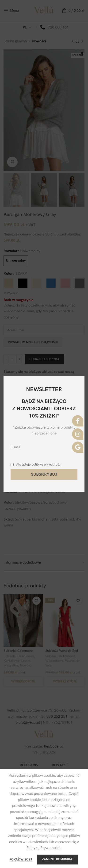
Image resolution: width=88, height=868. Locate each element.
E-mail (15, 447)
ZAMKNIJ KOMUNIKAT (58, 859)
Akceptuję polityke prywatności (39, 464)
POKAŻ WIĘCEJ (21, 860)
